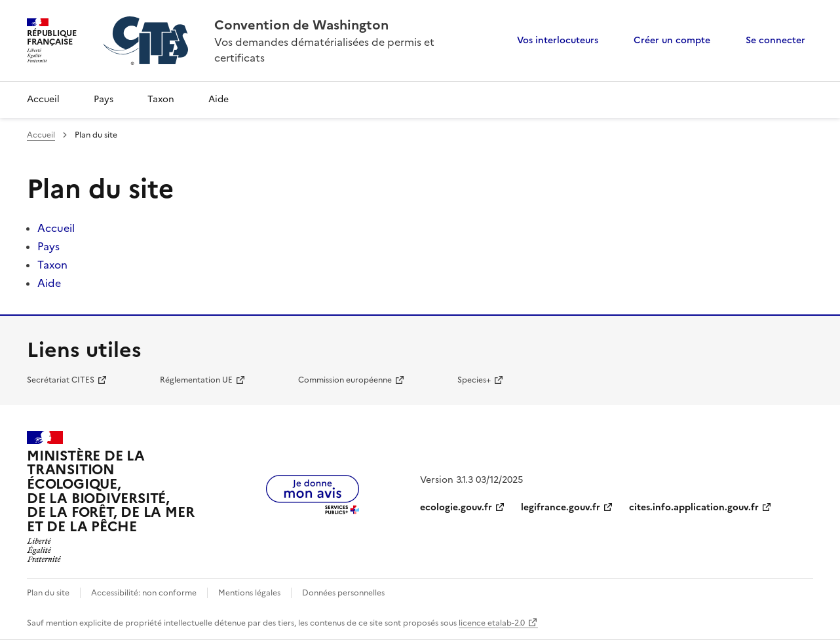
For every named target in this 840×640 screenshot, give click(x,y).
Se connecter (775, 40)
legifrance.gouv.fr (561, 507)
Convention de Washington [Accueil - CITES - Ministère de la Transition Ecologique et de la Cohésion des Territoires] (301, 25)
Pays (104, 99)
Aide (219, 99)
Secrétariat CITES (61, 380)
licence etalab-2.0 (492, 623)
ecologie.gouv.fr (456, 507)
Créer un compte (672, 40)
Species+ (474, 380)
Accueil (43, 99)
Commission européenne (345, 380)
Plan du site (48, 593)
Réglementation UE (196, 380)
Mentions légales (249, 593)
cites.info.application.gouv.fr (694, 507)
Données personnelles (343, 593)
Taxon (161, 99)
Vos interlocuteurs (558, 40)
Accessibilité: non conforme (144, 593)
